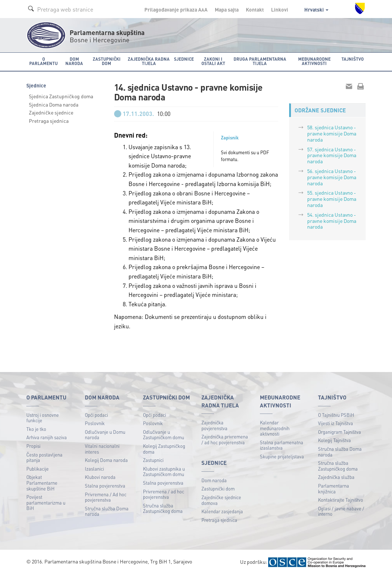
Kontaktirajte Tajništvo (341, 500)
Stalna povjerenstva (105, 486)
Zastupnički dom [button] (107, 61)
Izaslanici (94, 469)
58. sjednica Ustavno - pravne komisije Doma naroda (332, 133)
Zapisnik (230, 138)
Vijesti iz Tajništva (336, 423)
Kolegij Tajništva (334, 440)
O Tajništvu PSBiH (336, 415)
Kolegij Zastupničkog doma (164, 449)
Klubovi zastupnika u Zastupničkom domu (164, 472)
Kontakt (255, 9)
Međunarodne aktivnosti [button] (314, 61)
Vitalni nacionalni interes (102, 449)
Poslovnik (95, 423)
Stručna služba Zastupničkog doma (163, 508)
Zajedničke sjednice (51, 112)
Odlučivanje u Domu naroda (105, 435)
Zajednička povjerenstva (214, 425)
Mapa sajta (227, 9)
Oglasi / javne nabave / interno (341, 511)
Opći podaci (96, 415)
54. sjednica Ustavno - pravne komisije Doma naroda (332, 221)
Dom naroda (214, 480)
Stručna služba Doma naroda (107, 511)
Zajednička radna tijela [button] (149, 61)
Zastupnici (153, 460)
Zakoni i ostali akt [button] (213, 61)
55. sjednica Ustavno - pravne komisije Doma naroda (332, 199)
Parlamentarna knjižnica (334, 488)
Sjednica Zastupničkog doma (61, 96)
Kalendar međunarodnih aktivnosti (275, 428)
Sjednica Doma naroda (54, 104)
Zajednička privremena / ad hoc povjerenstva (225, 439)
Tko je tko (36, 429)
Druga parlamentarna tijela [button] (260, 61)
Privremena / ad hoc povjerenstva (164, 494)
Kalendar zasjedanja (222, 511)
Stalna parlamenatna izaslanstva (282, 445)
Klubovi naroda (100, 477)
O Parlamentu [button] (43, 61)
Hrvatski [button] (316, 9)
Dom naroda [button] (74, 61)
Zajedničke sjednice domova (221, 500)
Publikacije (38, 469)
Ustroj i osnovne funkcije (43, 418)
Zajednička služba (336, 477)
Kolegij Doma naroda (106, 460)
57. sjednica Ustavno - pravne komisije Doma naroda (332, 155)
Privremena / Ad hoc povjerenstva (106, 497)
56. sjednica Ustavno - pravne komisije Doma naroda (332, 177)
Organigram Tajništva (339, 432)
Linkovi (280, 9)
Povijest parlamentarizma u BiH (46, 502)
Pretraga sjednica (49, 121)
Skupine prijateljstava (282, 456)
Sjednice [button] (184, 59)
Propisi (33, 446)
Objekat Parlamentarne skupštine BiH (42, 483)
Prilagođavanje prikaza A (176, 9)
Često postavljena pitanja (44, 457)
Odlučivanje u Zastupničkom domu (164, 435)
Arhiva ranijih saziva (47, 437)
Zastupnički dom (218, 488)
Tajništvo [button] (353, 59)
